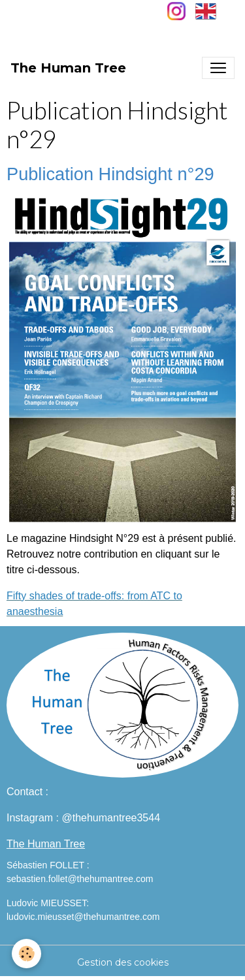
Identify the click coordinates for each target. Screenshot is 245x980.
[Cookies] (26, 954)
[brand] (68, 68)
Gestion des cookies (123, 962)
